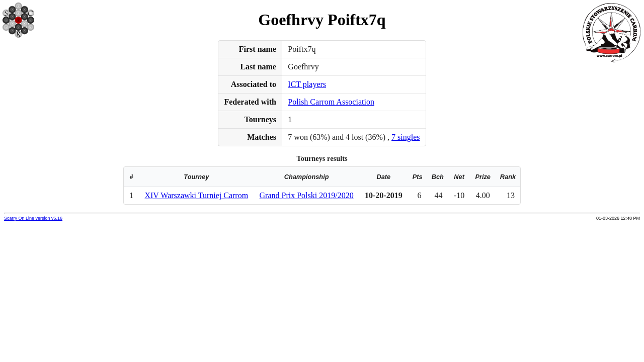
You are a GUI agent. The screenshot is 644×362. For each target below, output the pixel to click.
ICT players (307, 84)
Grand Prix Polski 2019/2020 (307, 195)
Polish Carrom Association (331, 102)
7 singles (406, 137)
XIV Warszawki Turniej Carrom (196, 195)
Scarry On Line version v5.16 (33, 218)
